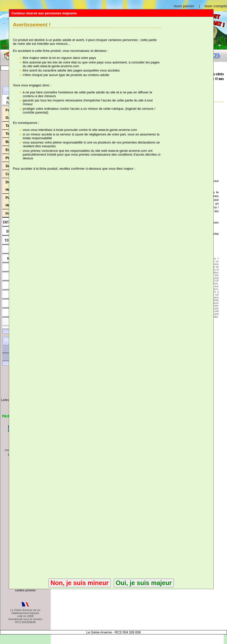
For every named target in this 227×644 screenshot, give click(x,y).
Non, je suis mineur (80, 583)
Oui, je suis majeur (144, 583)
